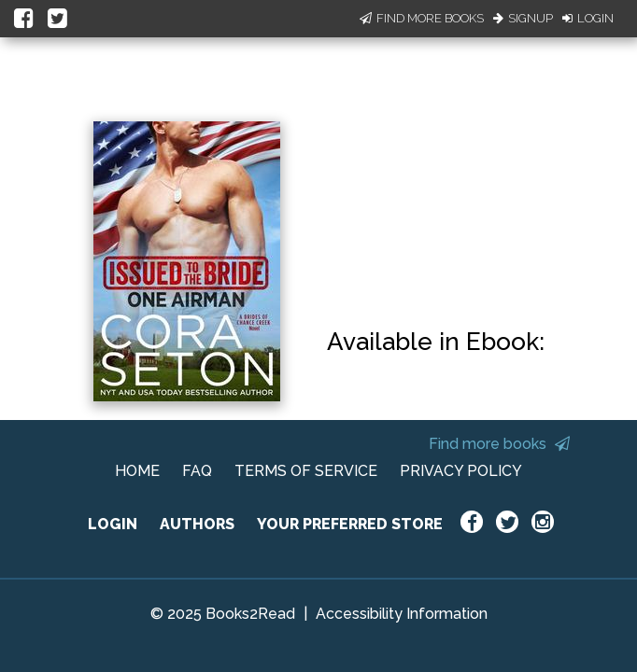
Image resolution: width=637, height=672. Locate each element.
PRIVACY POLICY (461, 471)
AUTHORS (197, 524)
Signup (523, 18)
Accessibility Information (402, 614)
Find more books (499, 444)
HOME (137, 471)
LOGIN (113, 524)
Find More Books (422, 18)
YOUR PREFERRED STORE (350, 524)
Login (588, 18)
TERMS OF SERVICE (306, 471)
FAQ (197, 471)
